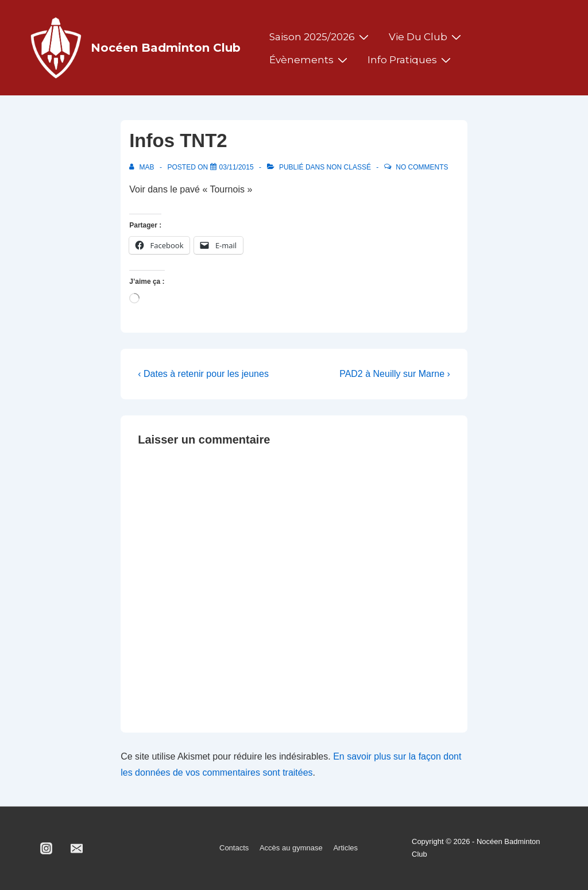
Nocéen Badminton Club (166, 48)
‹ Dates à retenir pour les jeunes (203, 374)
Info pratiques (411, 60)
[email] (77, 848)
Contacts (234, 848)
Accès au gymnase (291, 848)
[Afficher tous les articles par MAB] (143, 167)
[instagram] (47, 848)
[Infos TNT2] (237, 167)
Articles (345, 848)
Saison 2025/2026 (320, 37)
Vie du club (426, 37)
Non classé (349, 167)
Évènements (310, 60)
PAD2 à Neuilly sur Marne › (395, 374)
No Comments (422, 167)
